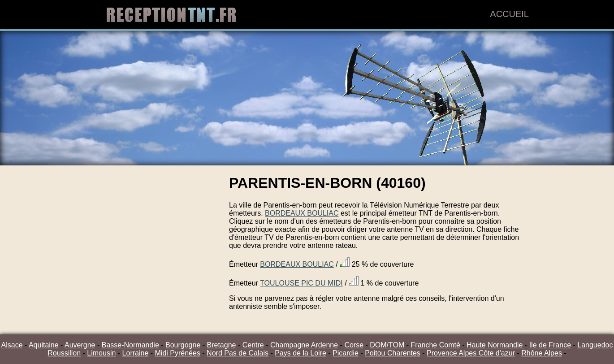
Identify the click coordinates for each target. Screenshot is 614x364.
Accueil (509, 14)
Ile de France (550, 345)
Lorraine (136, 353)
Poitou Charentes (393, 353)
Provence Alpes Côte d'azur (471, 353)
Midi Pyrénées (178, 353)
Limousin (101, 353)
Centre (253, 345)
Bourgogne (183, 345)
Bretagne (222, 345)
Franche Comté (436, 345)
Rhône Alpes (542, 353)
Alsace (12, 345)
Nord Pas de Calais (238, 353)
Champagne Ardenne (304, 345)
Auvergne (80, 345)
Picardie (346, 353)
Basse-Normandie (130, 345)
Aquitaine (44, 345)
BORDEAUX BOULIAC (302, 213)
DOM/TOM (387, 345)
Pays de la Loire (301, 353)
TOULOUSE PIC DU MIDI (301, 283)
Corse (354, 345)
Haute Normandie (496, 345)
